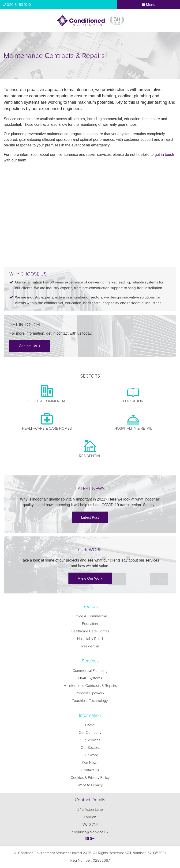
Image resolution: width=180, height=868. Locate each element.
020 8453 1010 (17, 5)
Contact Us (30, 346)
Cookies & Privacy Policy (90, 778)
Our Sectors (90, 748)
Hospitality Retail (90, 639)
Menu (149, 5)
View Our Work (90, 578)
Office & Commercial (90, 616)
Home (90, 725)
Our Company (90, 733)
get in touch (164, 155)
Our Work (90, 755)
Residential (90, 646)
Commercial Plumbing (90, 671)
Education (90, 624)
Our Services (90, 740)
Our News (90, 763)
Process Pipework (90, 693)
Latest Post (90, 517)
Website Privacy (90, 785)
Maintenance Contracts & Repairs (90, 686)
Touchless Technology (90, 701)
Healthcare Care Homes (90, 631)
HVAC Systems (90, 678)
